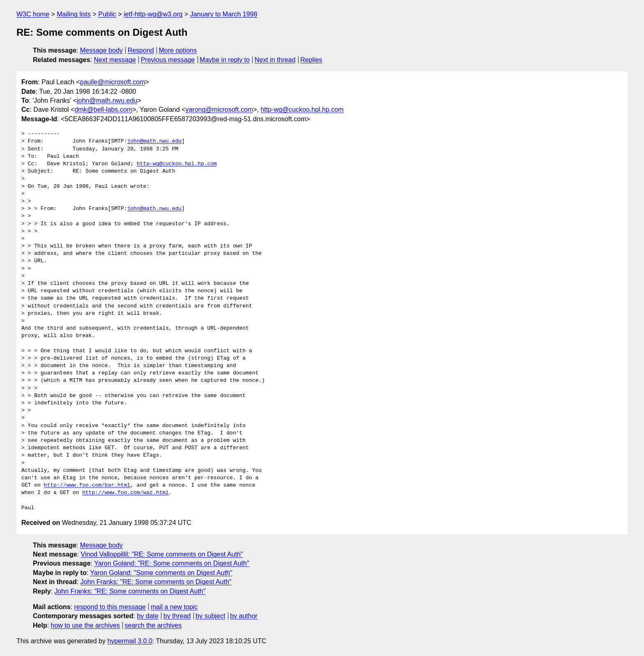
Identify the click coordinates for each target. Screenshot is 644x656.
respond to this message (110, 607)
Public (107, 14)
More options (178, 50)
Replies (311, 60)
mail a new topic (174, 607)
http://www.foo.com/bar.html (87, 485)
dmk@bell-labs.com (103, 110)
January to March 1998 (224, 14)
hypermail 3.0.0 (130, 641)
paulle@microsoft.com (113, 82)
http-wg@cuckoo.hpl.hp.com (302, 110)
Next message (115, 60)
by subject (210, 616)
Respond (141, 50)
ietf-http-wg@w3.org (153, 14)
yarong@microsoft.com (219, 110)
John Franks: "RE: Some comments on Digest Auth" (156, 582)
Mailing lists (74, 14)
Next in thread (275, 60)
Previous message (168, 60)
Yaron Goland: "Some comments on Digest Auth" (161, 573)
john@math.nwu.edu (107, 100)
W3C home (33, 14)
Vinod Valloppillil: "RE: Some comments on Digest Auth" (162, 554)
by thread (177, 616)
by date (147, 616)
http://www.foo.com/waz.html (125, 493)
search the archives (153, 625)
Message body (101, 50)
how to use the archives (85, 625)
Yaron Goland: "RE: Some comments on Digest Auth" (171, 563)
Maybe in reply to (225, 60)
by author (244, 616)
